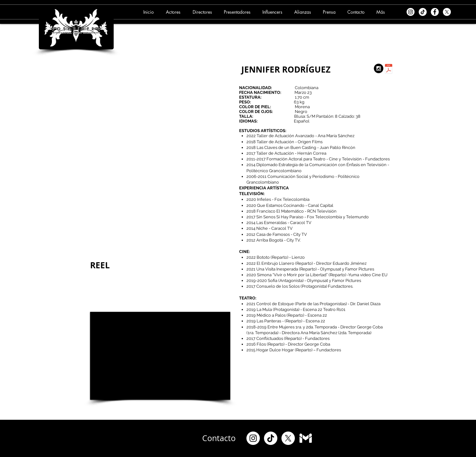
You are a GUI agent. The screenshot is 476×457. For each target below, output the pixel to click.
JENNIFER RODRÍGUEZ (286, 69)
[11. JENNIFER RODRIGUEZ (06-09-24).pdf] (389, 70)
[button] (174, 12)
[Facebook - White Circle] (435, 12)
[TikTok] (423, 12)
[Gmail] (306, 438)
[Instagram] (411, 12)
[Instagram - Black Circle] (379, 68)
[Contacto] (219, 438)
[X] (447, 12)
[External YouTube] (160, 356)
